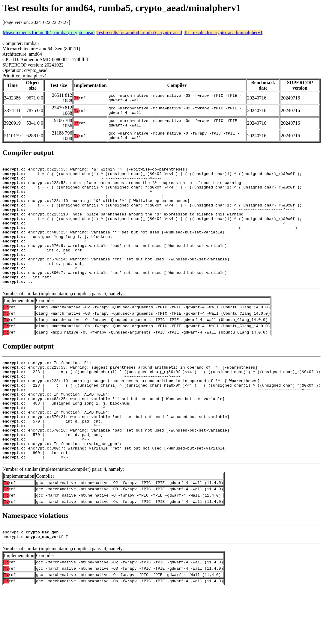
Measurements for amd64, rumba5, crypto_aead (49, 33)
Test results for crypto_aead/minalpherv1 (223, 33)
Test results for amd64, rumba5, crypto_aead (139, 33)
